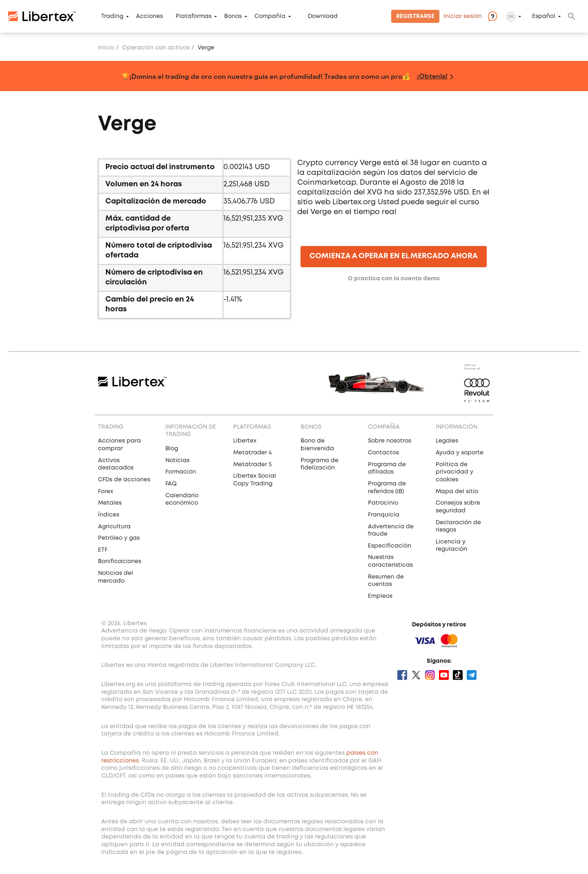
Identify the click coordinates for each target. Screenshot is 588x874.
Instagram (430, 675)
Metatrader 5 (252, 465)
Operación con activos (156, 48)
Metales (110, 503)
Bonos (233, 16)
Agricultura (114, 527)
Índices (109, 515)
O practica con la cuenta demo (394, 279)
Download (323, 16)
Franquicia (384, 515)
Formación (181, 472)
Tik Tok (458, 675)
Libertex (245, 441)
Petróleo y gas (119, 538)
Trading (112, 16)
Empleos (380, 596)
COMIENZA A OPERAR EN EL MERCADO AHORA (394, 256)
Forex (106, 492)
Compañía (270, 16)
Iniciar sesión (463, 16)
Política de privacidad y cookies (454, 472)
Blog (172, 449)
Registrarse (415, 16)
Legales (447, 441)
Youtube (444, 675)
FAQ (171, 484)
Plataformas (194, 16)
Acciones (149, 16)
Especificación (390, 546)
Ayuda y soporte (460, 453)
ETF (103, 550)
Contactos (383, 453)
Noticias (177, 460)
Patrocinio (383, 503)
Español (544, 16)
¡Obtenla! (432, 76)
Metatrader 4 (253, 453)
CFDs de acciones (124, 480)
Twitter (416, 675)
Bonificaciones (120, 561)
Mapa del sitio (457, 492)
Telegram (472, 675)
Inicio (106, 48)
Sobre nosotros (390, 441)
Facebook (402, 675)
